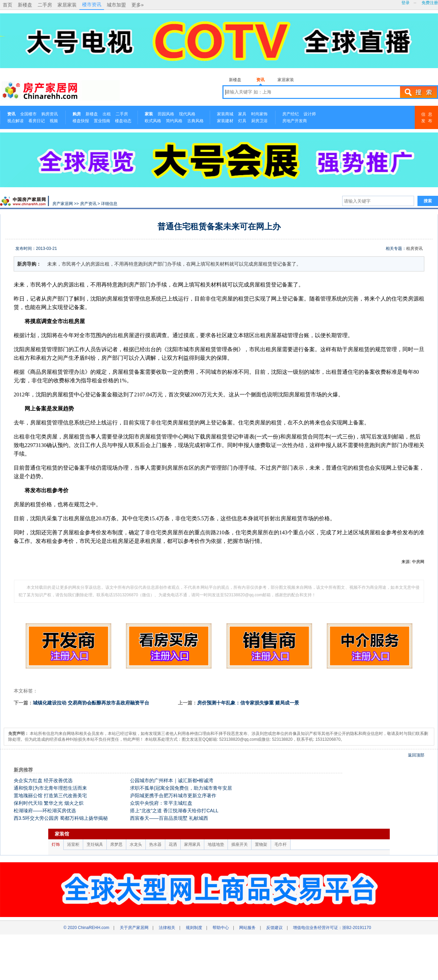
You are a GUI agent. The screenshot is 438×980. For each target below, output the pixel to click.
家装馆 (62, 834)
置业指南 (102, 121)
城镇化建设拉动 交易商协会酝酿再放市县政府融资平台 (91, 703)
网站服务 (247, 928)
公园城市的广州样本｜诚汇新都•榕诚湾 (172, 780)
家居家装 (67, 5)
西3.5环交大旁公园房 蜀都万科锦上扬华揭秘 (61, 818)
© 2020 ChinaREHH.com (87, 928)
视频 (54, 121)
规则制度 (194, 928)
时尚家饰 (259, 114)
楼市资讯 (92, 4)
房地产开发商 (295, 121)
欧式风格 (153, 121)
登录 (405, 3)
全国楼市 (28, 114)
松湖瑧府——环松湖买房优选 (45, 811)
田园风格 (166, 114)
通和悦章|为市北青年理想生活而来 (50, 788)
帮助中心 (221, 928)
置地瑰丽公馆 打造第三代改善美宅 (50, 796)
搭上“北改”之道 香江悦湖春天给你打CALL (174, 811)
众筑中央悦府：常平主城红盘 (161, 803)
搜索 (418, 92)
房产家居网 (63, 204)
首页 (8, 5)
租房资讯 (414, 249)
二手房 (45, 5)
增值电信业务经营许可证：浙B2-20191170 (332, 928)
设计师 (310, 114)
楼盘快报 (81, 121)
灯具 (242, 121)
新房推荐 (23, 770)
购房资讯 (50, 114)
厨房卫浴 (259, 121)
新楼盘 (25, 5)
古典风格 (195, 121)
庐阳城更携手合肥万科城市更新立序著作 (173, 796)
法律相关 (167, 928)
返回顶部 (416, 755)
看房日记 (37, 121)
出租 (107, 114)
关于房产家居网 (134, 928)
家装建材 (225, 121)
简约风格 (174, 121)
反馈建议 (274, 928)
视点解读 (15, 121)
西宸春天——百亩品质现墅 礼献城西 (169, 818)
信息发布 (428, 118)
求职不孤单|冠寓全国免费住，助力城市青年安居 (181, 788)
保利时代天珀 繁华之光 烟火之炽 (49, 803)
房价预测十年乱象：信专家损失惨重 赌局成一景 (248, 703)
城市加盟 (116, 5)
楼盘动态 (123, 121)
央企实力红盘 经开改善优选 (43, 780)
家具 (242, 114)
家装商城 (225, 114)
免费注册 (430, 3)
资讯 (260, 80)
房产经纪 (291, 114)
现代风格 (187, 114)
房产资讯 (88, 204)
